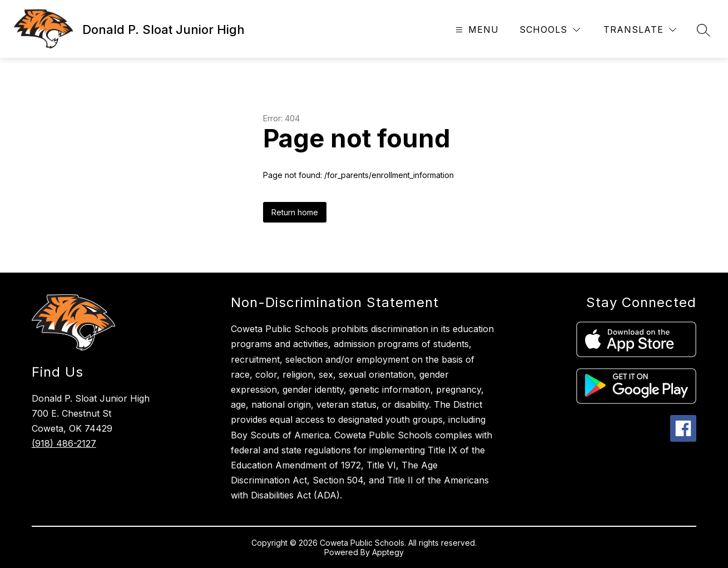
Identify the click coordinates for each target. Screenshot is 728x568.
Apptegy (388, 552)
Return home (295, 212)
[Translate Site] (640, 30)
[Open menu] (476, 30)
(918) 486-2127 (64, 443)
